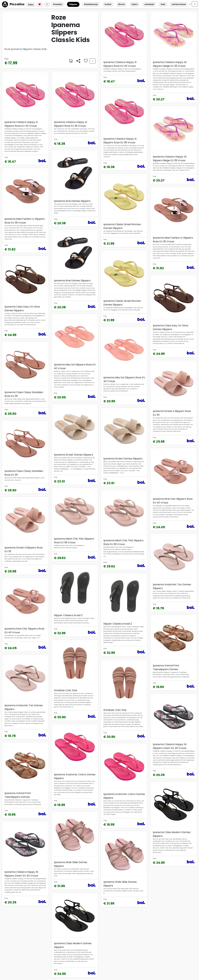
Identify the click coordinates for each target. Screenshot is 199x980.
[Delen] (78, 61)
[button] (47, 5)
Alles (31, 5)
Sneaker (58, 4)
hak (163, 4)
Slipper (73, 4)
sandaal (149, 4)
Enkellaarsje (91, 4)
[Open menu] (195, 4)
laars (135, 4)
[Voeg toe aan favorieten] (86, 61)
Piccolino (13, 4)
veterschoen (179, 4)
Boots (122, 4)
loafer (108, 4)
